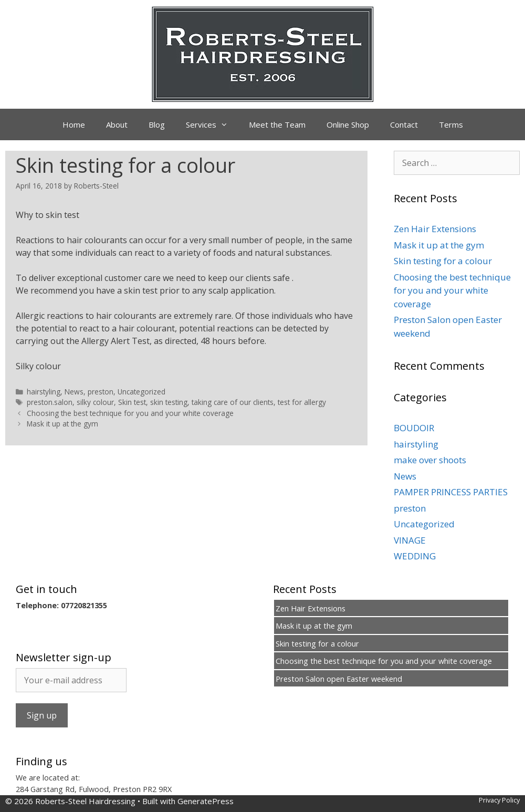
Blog (157, 124)
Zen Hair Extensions (435, 229)
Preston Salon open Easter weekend (339, 679)
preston (101, 392)
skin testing (169, 402)
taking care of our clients (233, 402)
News (74, 392)
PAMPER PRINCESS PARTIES (451, 492)
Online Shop (348, 124)
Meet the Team (277, 124)
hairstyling (44, 392)
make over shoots (430, 460)
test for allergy (302, 402)
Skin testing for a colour (443, 261)
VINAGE (410, 540)
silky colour (95, 402)
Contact (404, 124)
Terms (451, 124)
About (117, 124)
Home (74, 124)
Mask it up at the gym (62, 424)
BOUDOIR (414, 428)
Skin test (132, 402)
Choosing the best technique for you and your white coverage (130, 413)
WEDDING (415, 556)
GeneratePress (206, 801)
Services (212, 124)
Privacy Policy (499, 800)
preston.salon (50, 402)
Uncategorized (141, 392)
